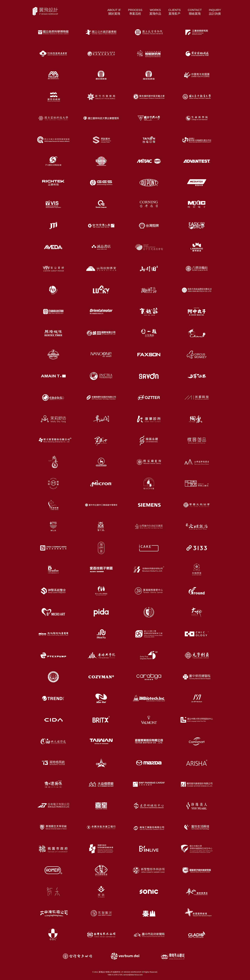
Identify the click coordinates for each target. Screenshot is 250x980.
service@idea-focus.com (133, 975)
